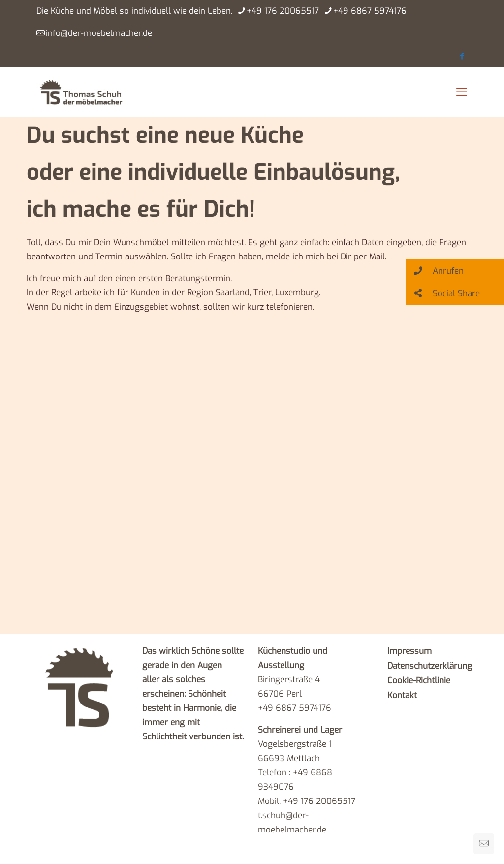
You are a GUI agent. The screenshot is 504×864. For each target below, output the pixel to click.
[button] (455, 271)
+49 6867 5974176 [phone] (370, 11)
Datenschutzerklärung (430, 666)
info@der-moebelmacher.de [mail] (99, 33)
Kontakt (402, 695)
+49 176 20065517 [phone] (283, 11)
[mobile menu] (462, 92)
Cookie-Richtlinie (419, 681)
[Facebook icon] (462, 56)
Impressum (409, 651)
